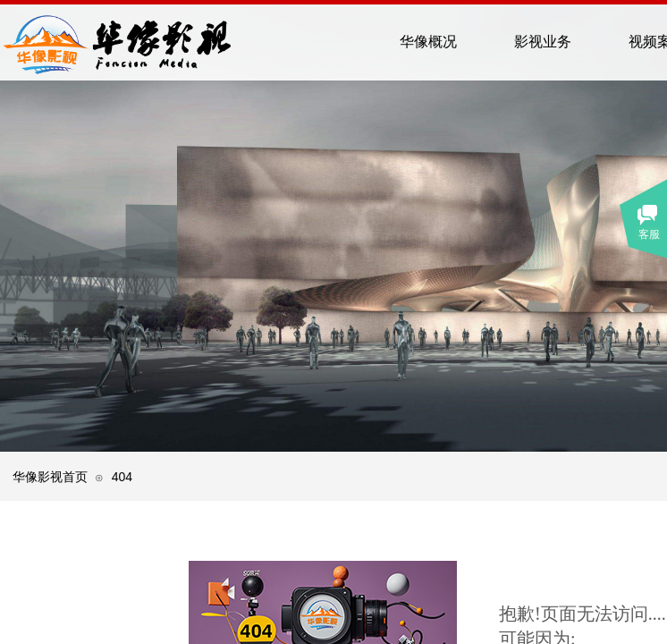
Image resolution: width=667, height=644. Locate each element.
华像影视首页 (50, 477)
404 (122, 477)
